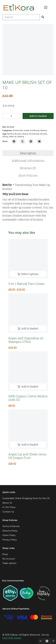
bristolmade (34, 134)
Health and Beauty (32, 130)
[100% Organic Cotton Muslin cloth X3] (28, 371)
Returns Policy (10, 531)
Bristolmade (18, 130)
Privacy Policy (10, 540)
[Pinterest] (31, 141)
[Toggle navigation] (46, 7)
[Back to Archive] (47, 641)
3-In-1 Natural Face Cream (26, 284)
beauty (25, 134)
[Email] (39, 141)
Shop (5, 554)
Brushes (44, 134)
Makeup (44, 130)
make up (13, 137)
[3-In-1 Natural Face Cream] (28, 259)
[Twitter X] (23, 141)
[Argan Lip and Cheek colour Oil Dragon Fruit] (28, 429)
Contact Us (8, 512)
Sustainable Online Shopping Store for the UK (26, 498)
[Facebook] (14, 141)
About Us (7, 503)
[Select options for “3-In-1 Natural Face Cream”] (28, 274)
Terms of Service (11, 526)
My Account (9, 559)
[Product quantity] (11, 116)
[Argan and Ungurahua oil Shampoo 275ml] (28, 313)
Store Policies (28, 175)
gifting (5, 137)
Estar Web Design (12, 638)
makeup (21, 137)
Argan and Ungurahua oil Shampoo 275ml (26, 340)
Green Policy (9, 535)
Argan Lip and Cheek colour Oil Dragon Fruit (27, 456)
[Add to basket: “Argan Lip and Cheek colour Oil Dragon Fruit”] (28, 445)
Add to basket (38, 116)
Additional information (28, 161)
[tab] (28, 153)
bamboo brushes (14, 134)
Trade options (9, 563)
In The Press (9, 507)
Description (28, 153)
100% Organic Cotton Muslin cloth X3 (28, 398)
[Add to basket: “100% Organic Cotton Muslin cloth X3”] (28, 387)
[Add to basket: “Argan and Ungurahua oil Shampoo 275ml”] (28, 328)
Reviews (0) (28, 168)
